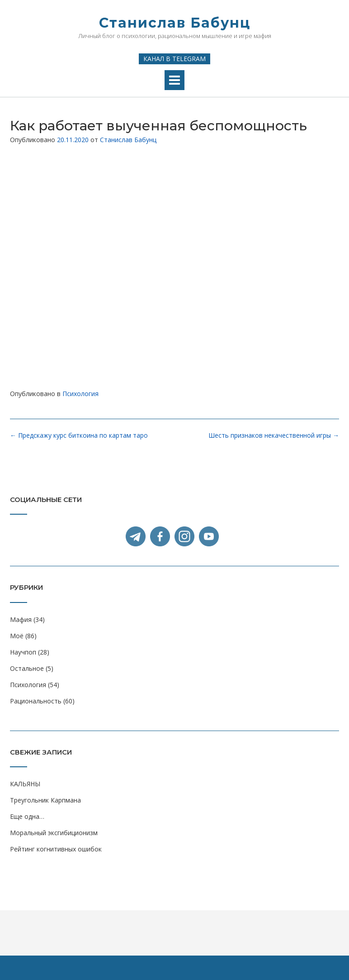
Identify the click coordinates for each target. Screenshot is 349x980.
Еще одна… (27, 816)
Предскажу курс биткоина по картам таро (79, 435)
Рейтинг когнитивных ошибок (56, 849)
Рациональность (36, 701)
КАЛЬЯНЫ (25, 784)
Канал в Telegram (174, 59)
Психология (80, 394)
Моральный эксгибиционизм (54, 833)
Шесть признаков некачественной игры (274, 435)
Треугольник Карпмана (45, 800)
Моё (17, 636)
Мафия (21, 619)
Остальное (27, 668)
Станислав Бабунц (175, 23)
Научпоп (23, 652)
